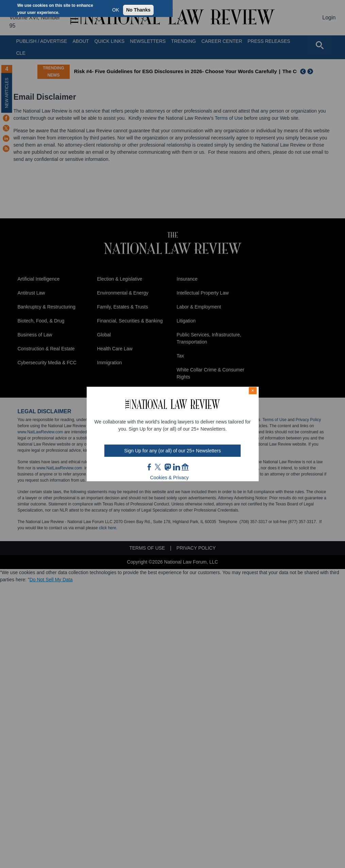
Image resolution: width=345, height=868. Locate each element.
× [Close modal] (253, 390)
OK (116, 10)
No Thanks (138, 10)
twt (159, 467)
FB (150, 467)
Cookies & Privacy (170, 478)
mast (168, 467)
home (185, 467)
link (176, 467)
